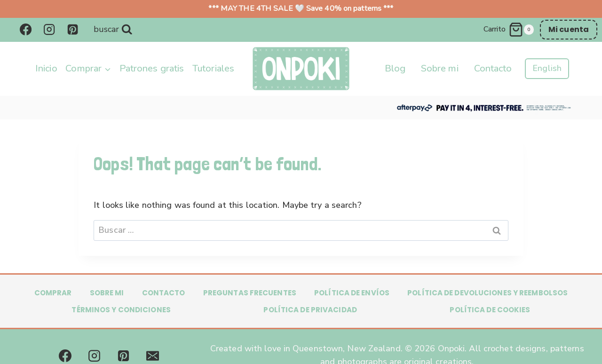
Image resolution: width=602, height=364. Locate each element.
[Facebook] (25, 30)
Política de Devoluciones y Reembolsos (487, 293)
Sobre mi (440, 68)
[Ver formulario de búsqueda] (113, 29)
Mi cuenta (569, 29)
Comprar (53, 293)
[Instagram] (49, 30)
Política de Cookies (490, 310)
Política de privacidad (310, 310)
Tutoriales (213, 68)
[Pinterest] (73, 30)
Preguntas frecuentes (250, 293)
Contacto (493, 68)
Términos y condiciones (121, 310)
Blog (395, 68)
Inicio (46, 68)
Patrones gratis (152, 68)
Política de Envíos (352, 293)
